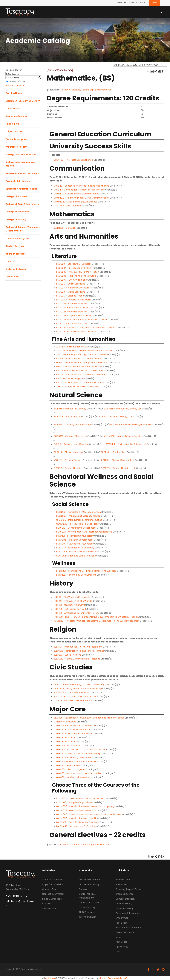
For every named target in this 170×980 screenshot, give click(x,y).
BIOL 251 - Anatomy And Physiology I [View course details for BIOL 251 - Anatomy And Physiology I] (73, 425)
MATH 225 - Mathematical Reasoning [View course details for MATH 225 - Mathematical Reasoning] (73, 734)
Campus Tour (49, 889)
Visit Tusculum (50, 908)
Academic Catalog (89, 884)
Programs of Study (16, 147)
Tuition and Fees (15, 131)
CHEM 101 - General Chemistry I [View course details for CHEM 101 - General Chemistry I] (70, 436)
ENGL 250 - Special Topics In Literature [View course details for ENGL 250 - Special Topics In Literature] (77, 332)
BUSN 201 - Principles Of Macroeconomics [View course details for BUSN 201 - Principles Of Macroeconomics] (78, 512)
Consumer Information (128, 913)
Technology (122, 947)
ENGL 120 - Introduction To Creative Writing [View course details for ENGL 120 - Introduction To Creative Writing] (79, 359)
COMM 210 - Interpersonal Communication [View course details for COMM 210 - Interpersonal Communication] (76, 194)
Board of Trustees (16, 254)
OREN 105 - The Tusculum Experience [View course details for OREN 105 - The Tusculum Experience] (73, 160)
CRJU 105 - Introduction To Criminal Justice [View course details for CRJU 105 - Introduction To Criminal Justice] (79, 520)
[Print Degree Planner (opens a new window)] (148, 71)
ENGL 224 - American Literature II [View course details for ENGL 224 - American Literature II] (74, 308)
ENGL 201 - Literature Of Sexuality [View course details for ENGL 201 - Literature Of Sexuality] (74, 264)
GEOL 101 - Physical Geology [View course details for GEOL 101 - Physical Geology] (68, 452)
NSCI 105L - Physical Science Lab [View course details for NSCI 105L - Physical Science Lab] (117, 460)
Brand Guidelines (124, 894)
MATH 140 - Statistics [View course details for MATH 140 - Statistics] (65, 722)
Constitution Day (124, 908)
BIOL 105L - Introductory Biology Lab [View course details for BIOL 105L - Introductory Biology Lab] (123, 409)
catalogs (50, 978)
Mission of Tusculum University (23, 101)
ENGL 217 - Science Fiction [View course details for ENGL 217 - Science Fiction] (70, 296)
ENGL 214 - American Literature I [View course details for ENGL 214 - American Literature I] (73, 288)
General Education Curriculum (22, 174)
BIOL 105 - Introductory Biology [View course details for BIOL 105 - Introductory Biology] (70, 409)
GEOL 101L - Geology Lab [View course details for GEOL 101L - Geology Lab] (113, 452)
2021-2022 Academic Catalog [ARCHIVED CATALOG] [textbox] (136, 65)
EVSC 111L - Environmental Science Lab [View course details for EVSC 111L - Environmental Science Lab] (126, 444)
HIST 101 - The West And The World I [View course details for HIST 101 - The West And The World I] (72, 597)
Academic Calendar (17, 116)
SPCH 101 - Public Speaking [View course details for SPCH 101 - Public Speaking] (68, 206)
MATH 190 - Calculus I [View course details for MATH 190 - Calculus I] (65, 228)
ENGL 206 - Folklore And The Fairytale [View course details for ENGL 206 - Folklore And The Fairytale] (76, 276)
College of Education (17, 212)
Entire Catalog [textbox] (13, 74)
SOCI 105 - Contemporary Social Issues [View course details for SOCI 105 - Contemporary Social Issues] (77, 552)
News (143, 3)
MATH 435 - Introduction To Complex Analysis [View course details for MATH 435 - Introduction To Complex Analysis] (78, 773)
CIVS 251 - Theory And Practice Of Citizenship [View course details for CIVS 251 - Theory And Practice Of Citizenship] (78, 689)
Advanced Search (15, 86)
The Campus (13, 109)
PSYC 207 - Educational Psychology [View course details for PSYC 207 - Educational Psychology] (75, 544)
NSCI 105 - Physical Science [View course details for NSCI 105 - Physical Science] (68, 460)
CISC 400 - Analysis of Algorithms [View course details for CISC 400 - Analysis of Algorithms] (74, 802)
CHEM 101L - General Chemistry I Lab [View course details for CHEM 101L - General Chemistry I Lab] (124, 436)
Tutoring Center (87, 917)
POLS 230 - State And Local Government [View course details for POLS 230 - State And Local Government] (75, 697)
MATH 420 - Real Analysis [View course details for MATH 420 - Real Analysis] (67, 765)
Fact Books (121, 923)
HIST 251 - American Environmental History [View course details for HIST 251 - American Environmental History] (76, 613)
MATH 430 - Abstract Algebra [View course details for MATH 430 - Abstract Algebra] (69, 769)
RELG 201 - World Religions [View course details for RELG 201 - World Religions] (70, 378)
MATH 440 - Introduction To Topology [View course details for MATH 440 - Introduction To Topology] (76, 826)
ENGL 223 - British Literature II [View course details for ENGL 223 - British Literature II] (72, 304)
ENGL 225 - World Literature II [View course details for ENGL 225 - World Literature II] (72, 312)
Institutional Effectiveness (129, 928)
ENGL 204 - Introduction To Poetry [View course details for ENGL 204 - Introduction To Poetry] (75, 268)
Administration (123, 880)
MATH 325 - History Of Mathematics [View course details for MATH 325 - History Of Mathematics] (75, 810)
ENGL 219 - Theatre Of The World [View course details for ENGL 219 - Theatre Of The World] (74, 300)
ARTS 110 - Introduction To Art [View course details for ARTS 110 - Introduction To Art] (72, 347)
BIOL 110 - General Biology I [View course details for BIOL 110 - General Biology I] (68, 417)
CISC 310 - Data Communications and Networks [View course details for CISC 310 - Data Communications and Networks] (82, 798)
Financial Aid (12, 124)
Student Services (15, 246)
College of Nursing (16, 219)
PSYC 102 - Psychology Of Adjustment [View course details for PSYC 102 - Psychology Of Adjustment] (76, 575)
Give (155, 3)
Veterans (47, 904)
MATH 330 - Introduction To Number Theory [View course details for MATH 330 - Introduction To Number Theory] (77, 753)
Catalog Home (14, 93)
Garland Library (87, 907)
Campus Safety (124, 904)
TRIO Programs (87, 912)
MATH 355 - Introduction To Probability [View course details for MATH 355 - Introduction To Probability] (77, 818)
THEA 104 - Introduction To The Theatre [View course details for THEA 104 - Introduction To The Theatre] (77, 387)
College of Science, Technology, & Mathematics (86, 90)
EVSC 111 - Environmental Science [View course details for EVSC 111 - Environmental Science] (71, 444)
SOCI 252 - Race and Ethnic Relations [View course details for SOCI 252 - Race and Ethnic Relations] (76, 556)
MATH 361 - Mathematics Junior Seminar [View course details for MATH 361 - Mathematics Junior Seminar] (75, 762)
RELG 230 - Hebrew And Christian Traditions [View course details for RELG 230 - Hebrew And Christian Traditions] (79, 383)
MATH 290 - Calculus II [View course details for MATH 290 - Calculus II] (65, 738)
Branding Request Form (128, 889)
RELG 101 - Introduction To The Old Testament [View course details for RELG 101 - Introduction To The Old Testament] (81, 371)
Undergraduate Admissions (21, 154)
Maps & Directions (52, 899)
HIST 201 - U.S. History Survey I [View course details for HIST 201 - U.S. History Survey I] (69, 605)
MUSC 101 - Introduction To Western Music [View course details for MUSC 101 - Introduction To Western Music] (79, 367)
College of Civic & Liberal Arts (22, 204)
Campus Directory (125, 899)
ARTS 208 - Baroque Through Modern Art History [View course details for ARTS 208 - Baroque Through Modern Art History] (82, 355)
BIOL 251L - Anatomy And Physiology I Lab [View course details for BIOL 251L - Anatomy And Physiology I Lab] (131, 425)
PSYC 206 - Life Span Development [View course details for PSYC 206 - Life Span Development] (75, 540)
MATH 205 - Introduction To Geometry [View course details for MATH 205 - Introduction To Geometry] (74, 726)
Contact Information (53, 894)
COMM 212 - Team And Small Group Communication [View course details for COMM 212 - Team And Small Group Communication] (81, 198)
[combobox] (140, 65)
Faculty (10, 261)
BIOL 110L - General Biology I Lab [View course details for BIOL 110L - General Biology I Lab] (116, 417)
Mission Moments (125, 932)
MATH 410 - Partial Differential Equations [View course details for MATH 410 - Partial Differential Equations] (78, 822)
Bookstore (121, 884)
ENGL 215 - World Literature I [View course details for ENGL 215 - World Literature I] (71, 292)
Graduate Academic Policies (21, 189)
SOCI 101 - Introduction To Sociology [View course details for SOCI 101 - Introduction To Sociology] (75, 548)
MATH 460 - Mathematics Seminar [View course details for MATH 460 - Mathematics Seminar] (72, 777)
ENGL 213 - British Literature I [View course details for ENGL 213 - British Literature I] (71, 284)
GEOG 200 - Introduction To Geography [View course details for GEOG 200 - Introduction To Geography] (78, 524)
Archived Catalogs (16, 269)
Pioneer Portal (120, 3)
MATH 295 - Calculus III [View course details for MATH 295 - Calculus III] (66, 742)
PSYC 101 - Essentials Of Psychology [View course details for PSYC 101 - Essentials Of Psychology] (75, 536)
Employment (122, 918)
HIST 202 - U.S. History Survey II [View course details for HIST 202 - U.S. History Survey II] (70, 609)
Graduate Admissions (18, 181)
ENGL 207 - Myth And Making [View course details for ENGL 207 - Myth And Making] (72, 280)
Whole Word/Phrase (17, 81)
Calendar (133, 3)
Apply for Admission (53, 884)
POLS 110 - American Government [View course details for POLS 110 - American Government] (71, 693)
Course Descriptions (17, 139)
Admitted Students (52, 880)
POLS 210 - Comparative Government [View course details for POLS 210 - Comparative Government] (76, 528)
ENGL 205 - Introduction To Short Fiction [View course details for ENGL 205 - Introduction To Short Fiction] (78, 272)
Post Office (121, 942)
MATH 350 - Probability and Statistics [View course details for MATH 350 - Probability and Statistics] (73, 758)
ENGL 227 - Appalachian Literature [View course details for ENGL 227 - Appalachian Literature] (75, 316)
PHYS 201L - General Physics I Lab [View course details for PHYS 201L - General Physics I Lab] (118, 468)
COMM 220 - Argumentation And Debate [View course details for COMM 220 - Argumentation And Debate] (75, 202)
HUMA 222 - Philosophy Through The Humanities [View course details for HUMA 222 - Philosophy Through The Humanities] (82, 363)
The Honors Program (17, 238)
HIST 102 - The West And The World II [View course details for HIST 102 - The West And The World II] (73, 601)
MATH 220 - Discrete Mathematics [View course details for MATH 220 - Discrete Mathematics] (72, 730)
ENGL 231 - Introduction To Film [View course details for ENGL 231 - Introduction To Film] (73, 324)
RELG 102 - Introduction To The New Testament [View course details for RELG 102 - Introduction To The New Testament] (81, 375)
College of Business (16, 196)
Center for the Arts (89, 903)
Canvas (83, 889)
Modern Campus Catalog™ (113, 978)
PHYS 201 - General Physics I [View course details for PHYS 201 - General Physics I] (68, 468)
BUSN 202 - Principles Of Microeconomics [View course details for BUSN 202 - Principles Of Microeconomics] (78, 516)
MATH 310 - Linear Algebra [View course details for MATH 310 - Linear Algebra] (67, 746)
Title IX (119, 952)
